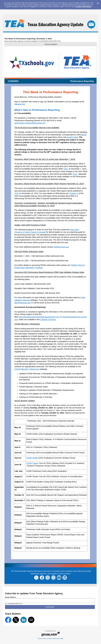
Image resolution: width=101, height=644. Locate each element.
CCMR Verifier (32, 458)
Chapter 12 (74, 193)
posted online (73, 137)
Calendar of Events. (48, 320)
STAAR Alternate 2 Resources (27, 369)
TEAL (17, 193)
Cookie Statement (83, 6)
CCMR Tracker (32, 463)
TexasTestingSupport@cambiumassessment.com (39, 317)
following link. (20, 104)
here (84, 135)
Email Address (11, 597)
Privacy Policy (42, 638)
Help (62, 638)
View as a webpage (51, 44)
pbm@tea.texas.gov (23, 303)
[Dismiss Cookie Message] (98, 2)
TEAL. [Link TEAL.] (75, 174)
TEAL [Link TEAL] (66, 169)
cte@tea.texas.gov (61, 247)
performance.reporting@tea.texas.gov (30, 123)
